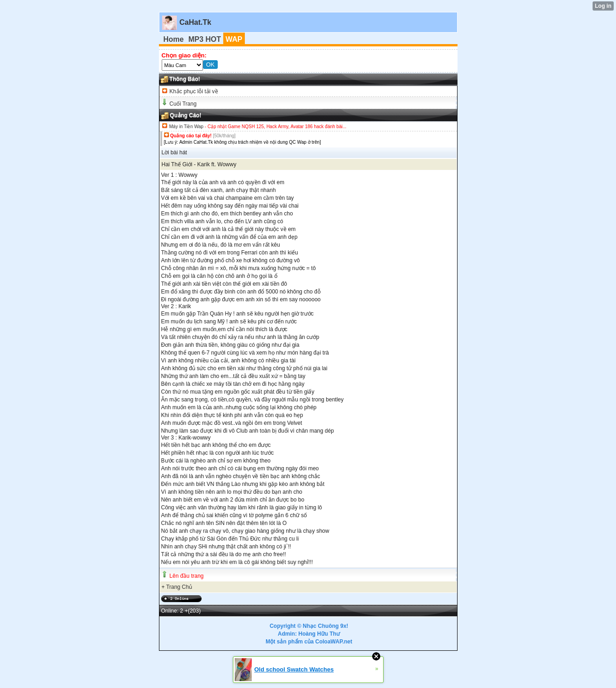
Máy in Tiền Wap (186, 127)
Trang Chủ (179, 587)
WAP (234, 39)
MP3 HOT (205, 39)
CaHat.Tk (195, 22)
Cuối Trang (183, 104)
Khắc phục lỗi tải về (193, 91)
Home (174, 39)
